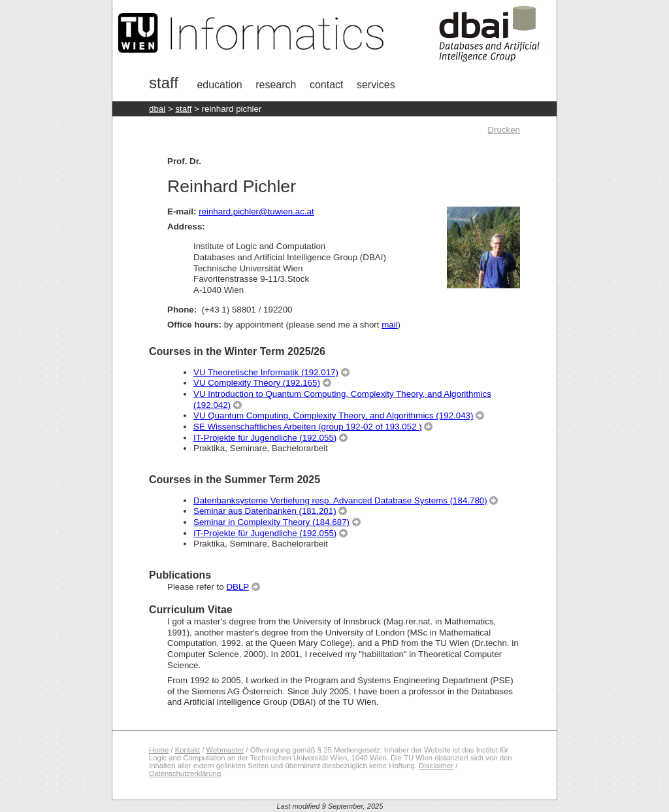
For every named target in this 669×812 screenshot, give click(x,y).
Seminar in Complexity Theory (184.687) (271, 522)
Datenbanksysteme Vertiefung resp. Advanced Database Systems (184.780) (340, 500)
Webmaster (225, 750)
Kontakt (188, 750)
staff (183, 109)
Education (219, 85)
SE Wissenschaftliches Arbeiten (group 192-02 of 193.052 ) (308, 427)
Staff (164, 83)
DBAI (157, 109)
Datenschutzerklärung (185, 773)
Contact (327, 85)
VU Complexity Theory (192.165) (257, 383)
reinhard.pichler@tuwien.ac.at (256, 211)
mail (389, 325)
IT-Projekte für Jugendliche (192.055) (265, 438)
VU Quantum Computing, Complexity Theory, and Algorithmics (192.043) (333, 415)
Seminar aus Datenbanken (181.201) (265, 511)
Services (376, 85)
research (276, 85)
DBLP (237, 587)
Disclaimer (436, 766)
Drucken (504, 130)
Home (159, 750)
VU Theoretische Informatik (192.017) (266, 372)
